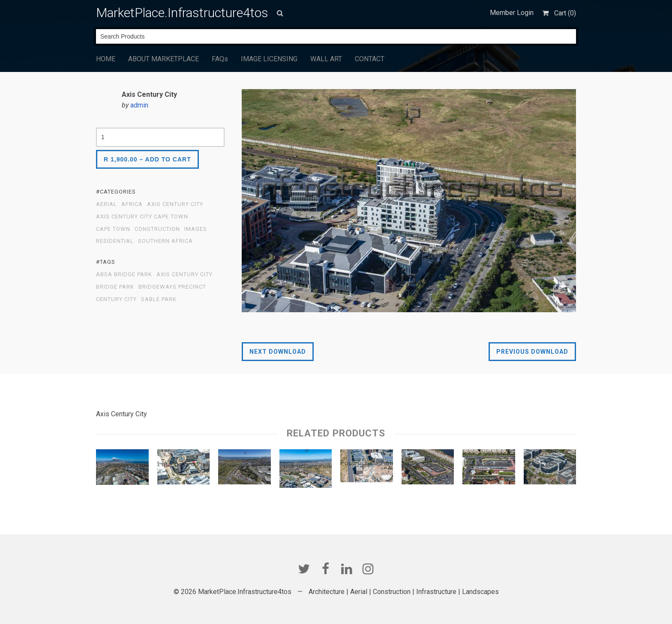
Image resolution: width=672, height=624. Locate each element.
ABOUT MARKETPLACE (163, 59)
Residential (115, 241)
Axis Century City (175, 204)
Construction (157, 229)
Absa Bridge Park (124, 275)
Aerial (106, 204)
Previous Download (532, 352)
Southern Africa (165, 241)
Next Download (278, 352)
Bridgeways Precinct (172, 287)
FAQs (220, 59)
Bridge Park (115, 287)
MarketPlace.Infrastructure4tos (182, 13)
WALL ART (326, 59)
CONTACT (370, 59)
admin (139, 105)
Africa (132, 204)
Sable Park (159, 299)
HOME (106, 59)
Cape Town (113, 229)
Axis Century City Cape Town (142, 217)
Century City (116, 299)
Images (196, 229)
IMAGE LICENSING (269, 59)
